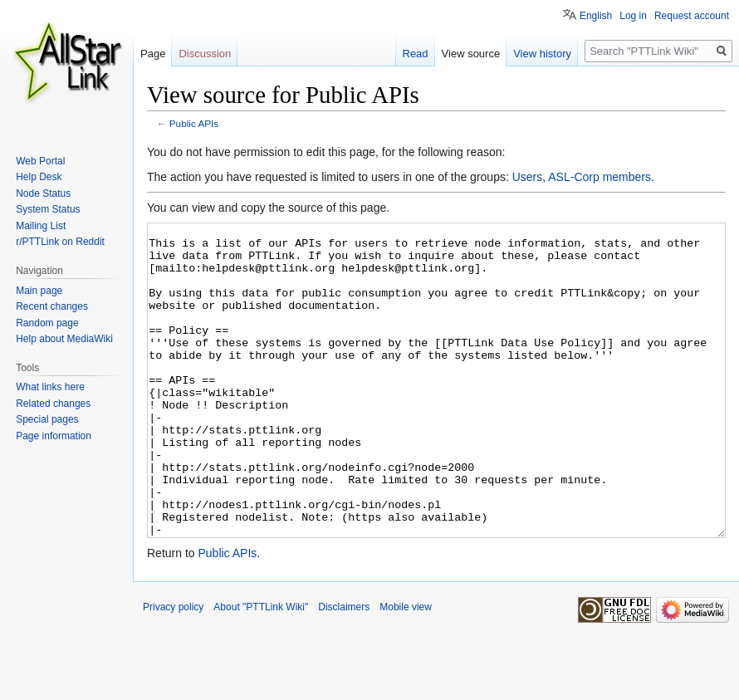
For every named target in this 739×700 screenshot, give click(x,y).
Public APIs (194, 123)
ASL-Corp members (600, 177)
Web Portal (40, 161)
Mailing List (41, 226)
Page (153, 54)
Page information (54, 436)
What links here (50, 387)
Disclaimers (344, 669)
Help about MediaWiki (64, 339)
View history (542, 54)
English (596, 16)
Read (416, 54)
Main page (39, 291)
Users (528, 177)
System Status (48, 209)
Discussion (205, 54)
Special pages (47, 419)
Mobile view (406, 669)
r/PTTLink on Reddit (60, 242)
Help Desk (39, 177)
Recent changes (52, 306)
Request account (692, 16)
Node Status (43, 193)
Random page (47, 323)
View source (471, 54)
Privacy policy (173, 669)
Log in (633, 16)
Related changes (53, 404)
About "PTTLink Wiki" (261, 669)
